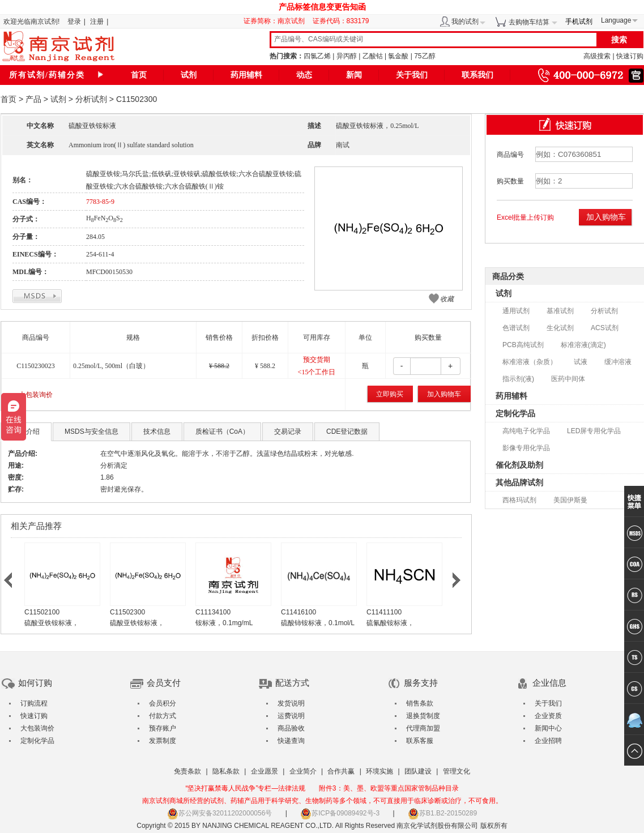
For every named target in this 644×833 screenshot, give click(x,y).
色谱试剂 (516, 328)
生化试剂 (560, 328)
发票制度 (163, 741)
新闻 (354, 75)
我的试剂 (465, 22)
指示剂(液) (518, 379)
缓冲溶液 (618, 362)
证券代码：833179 (341, 21)
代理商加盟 (423, 728)
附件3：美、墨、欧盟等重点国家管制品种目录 (389, 788)
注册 (97, 22)
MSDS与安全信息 (91, 432)
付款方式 (163, 716)
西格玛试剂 (519, 500)
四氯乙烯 (317, 56)
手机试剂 (579, 22)
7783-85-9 (100, 202)
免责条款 (187, 771)
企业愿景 (265, 771)
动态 (304, 75)
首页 (139, 75)
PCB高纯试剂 (523, 345)
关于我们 (412, 75)
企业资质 (548, 716)
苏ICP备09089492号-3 (340, 813)
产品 (33, 99)
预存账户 (163, 728)
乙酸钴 (373, 56)
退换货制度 (423, 716)
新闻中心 (548, 728)
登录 (74, 22)
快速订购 (630, 56)
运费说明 (291, 716)
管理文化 (457, 771)
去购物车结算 (529, 22)
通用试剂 (516, 311)
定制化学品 (515, 413)
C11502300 (127, 612)
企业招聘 (548, 741)
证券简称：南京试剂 (277, 21)
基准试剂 (560, 311)
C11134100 (213, 612)
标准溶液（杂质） (530, 362)
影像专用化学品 (526, 448)
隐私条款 (226, 771)
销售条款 (420, 703)
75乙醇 (425, 56)
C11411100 (384, 612)
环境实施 (379, 771)
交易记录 (288, 432)
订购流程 (34, 703)
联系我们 (477, 75)
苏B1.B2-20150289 (442, 813)
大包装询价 (36, 395)
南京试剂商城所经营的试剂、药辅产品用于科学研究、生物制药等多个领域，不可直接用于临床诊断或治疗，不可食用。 (322, 801)
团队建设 (418, 771)
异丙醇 (347, 56)
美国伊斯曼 (570, 500)
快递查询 (291, 741)
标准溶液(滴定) (583, 345)
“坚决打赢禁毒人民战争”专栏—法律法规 (245, 788)
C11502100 (42, 612)
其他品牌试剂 (519, 482)
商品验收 (291, 728)
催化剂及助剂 (519, 465)
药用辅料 (246, 75)
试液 (581, 362)
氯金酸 (398, 56)
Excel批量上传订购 (525, 217)
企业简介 (303, 771)
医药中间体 (568, 379)
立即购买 (390, 394)
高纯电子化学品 (526, 431)
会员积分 (163, 703)
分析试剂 (91, 99)
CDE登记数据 (347, 432)
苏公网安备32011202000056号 (219, 813)
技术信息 (157, 432)
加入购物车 (444, 394)
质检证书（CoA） (222, 432)
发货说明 (291, 703)
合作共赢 (341, 771)
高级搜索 (597, 56)
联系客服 (420, 741)
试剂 (189, 75)
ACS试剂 (605, 328)
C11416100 (298, 612)
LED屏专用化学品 (594, 431)
